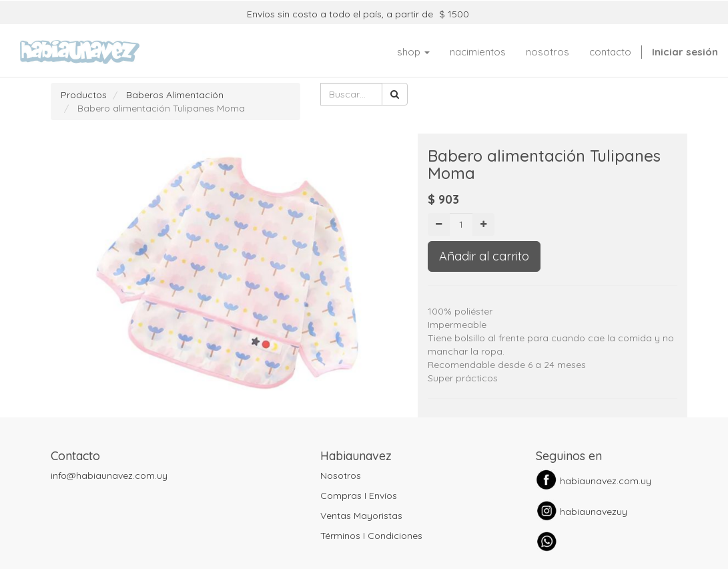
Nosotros (341, 476)
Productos (84, 95)
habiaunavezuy (594, 512)
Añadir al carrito (484, 256)
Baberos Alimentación (175, 95)
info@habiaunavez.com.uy (109, 476)
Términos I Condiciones (371, 536)
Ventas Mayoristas (361, 516)
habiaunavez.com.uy (606, 481)
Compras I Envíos (359, 496)
